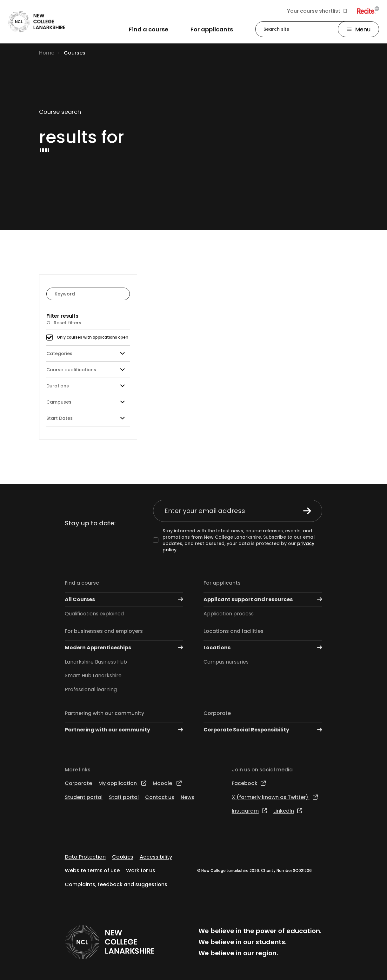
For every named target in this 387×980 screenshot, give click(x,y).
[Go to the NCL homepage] (37, 22)
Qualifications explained (94, 614)
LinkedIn (288, 811)
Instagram (249, 811)
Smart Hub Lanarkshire (93, 675)
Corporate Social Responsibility (263, 730)
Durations (88, 386)
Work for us (141, 870)
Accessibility (156, 857)
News (187, 797)
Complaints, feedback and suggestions (116, 884)
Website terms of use (92, 870)
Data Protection (85, 857)
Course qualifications (88, 370)
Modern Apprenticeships (124, 648)
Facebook (249, 783)
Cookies (123, 857)
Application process (229, 614)
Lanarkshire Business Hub (96, 662)
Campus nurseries (226, 662)
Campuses (88, 402)
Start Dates (88, 418)
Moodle (167, 783)
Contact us (160, 797)
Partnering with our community (104, 713)
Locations (263, 648)
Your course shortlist (317, 11)
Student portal (84, 797)
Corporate (217, 713)
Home (47, 53)
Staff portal (124, 797)
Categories (88, 354)
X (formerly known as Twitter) (275, 797)
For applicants (222, 583)
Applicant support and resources (263, 599)
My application (122, 783)
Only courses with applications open (93, 337)
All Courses (124, 599)
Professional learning (91, 689)
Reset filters (64, 323)
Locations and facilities (234, 631)
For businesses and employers (104, 631)
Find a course (82, 583)
